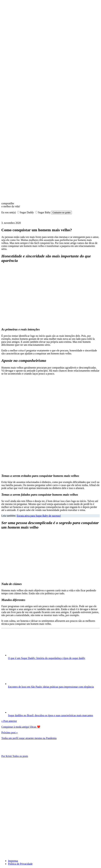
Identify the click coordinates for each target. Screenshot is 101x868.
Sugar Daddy (27, 212)
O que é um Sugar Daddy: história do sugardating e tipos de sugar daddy (47, 658)
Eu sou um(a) (8, 212)
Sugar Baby (44, 212)
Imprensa (13, 861)
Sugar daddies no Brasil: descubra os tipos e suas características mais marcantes (50, 715)
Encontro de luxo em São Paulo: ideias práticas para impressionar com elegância (51, 687)
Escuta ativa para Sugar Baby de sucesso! (39, 516)
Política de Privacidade (20, 864)
